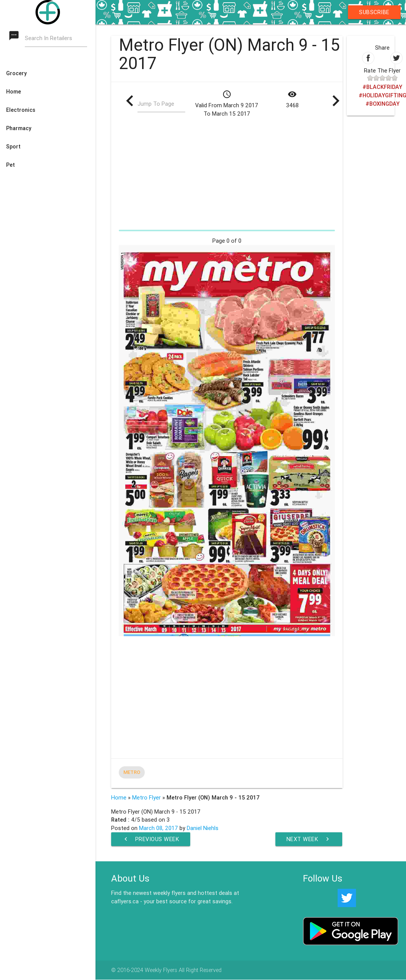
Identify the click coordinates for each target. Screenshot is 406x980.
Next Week (309, 839)
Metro (132, 772)
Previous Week (151, 839)
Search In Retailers (49, 38)
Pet (11, 165)
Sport (13, 147)
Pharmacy (19, 128)
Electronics (21, 110)
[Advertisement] (227, 173)
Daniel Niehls (203, 828)
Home (14, 92)
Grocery (16, 73)
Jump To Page (156, 104)
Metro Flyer (146, 797)
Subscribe (374, 12)
